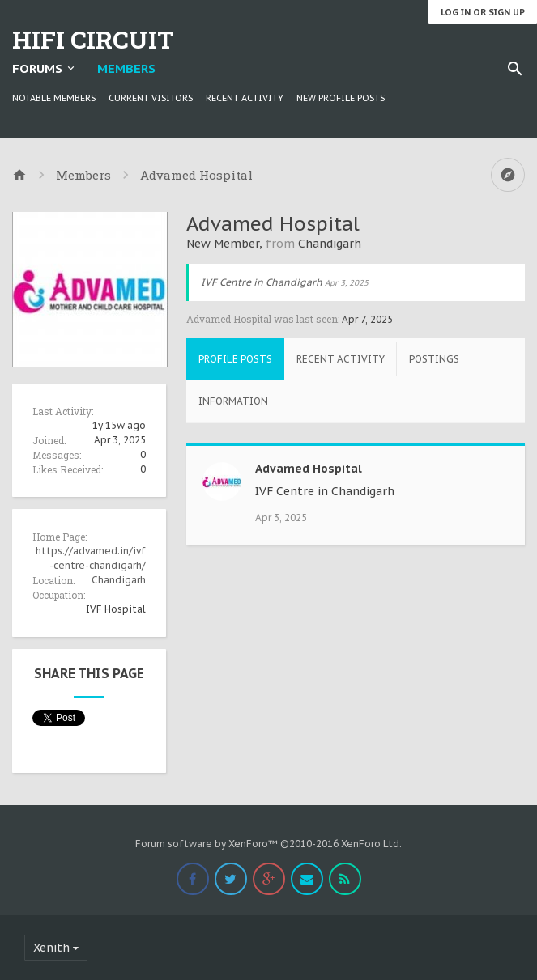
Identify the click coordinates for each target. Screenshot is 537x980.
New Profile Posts (341, 98)
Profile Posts (235, 359)
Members (126, 68)
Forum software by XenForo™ (268, 844)
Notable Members (54, 98)
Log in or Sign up (483, 12)
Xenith (51, 948)
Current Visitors (151, 98)
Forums (37, 68)
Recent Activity (245, 98)
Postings (434, 359)
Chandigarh (119, 580)
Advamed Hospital (309, 469)
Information (233, 401)
